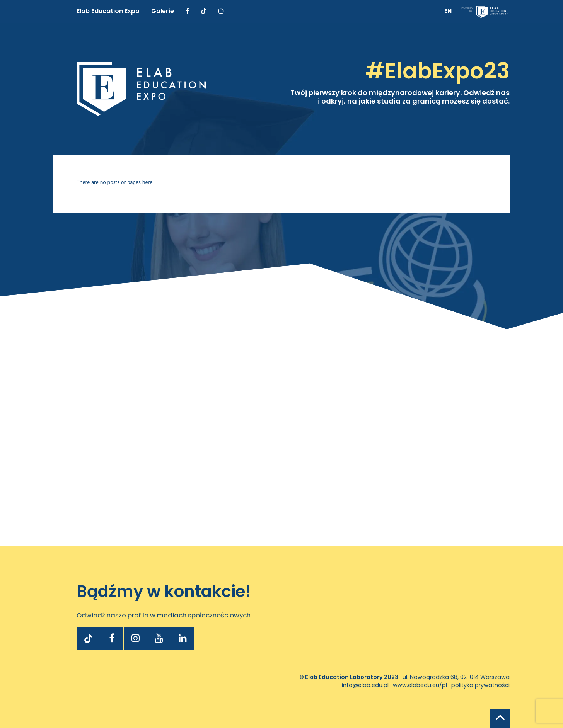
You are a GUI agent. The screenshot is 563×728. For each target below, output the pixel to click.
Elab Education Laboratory (344, 677)
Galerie (163, 11)
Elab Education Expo (108, 11)
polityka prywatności (480, 685)
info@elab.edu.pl (365, 685)
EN (448, 11)
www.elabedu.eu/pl (420, 685)
